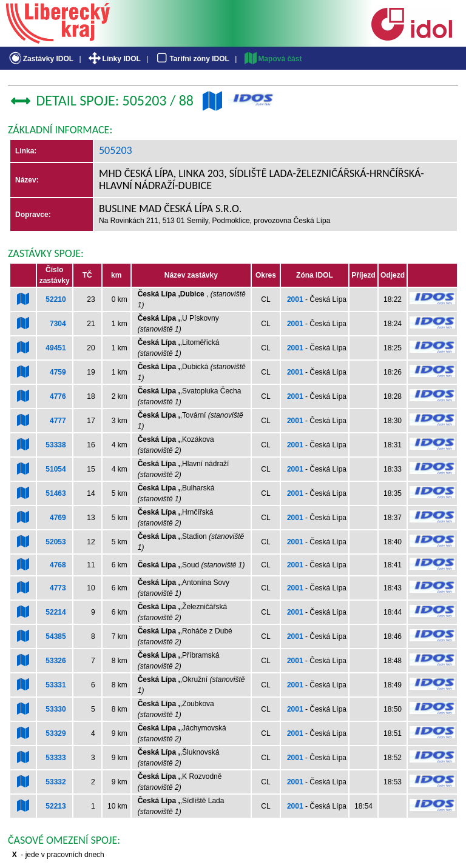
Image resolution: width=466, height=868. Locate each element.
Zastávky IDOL (40, 59)
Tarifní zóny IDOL (192, 59)
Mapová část (272, 59)
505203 (116, 150)
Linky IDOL (114, 59)
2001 (295, 299)
